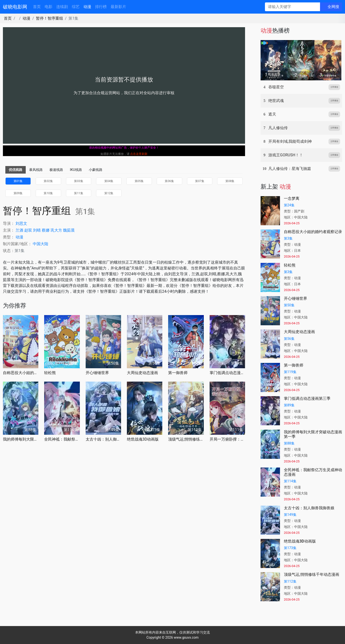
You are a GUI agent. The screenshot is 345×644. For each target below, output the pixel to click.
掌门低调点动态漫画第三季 (227, 373)
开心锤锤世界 (97, 373)
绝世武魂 (276, 101)
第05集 (139, 181)
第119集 (290, 372)
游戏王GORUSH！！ (286, 155)
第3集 (288, 238)
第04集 (109, 181)
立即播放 (334, 87)
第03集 (79, 181)
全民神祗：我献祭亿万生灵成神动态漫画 (62, 439)
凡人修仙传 (278, 128)
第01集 (18, 181)
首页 (37, 7)
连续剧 (62, 7)
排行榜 (101, 7)
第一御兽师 (178, 373)
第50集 (289, 305)
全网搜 (333, 7)
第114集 (290, 481)
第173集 (290, 548)
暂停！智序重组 (49, 18)
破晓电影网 (15, 7)
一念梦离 (292, 198)
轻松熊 (50, 373)
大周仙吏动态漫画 (142, 373)
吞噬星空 (276, 87)
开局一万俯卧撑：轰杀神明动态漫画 (227, 439)
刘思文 (21, 223)
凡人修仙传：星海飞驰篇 (290, 169)
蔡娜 (46, 230)
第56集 (289, 339)
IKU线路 (76, 170)
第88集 (289, 443)
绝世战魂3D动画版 (143, 439)
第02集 (48, 181)
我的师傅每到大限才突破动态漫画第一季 (21, 439)
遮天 (272, 114)
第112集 (290, 581)
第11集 (79, 193)
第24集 (289, 205)
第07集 (200, 181)
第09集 (18, 193)
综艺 (76, 7)
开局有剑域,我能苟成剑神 (290, 141)
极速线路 (56, 170)
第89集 (289, 405)
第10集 (48, 193)
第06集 (169, 181)
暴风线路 (36, 170)
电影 (49, 7)
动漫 (87, 7)
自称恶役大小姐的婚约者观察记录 (21, 373)
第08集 (230, 181)
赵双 (28, 230)
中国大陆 (41, 244)
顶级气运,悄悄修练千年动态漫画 (186, 439)
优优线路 (16, 170)
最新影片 (118, 7)
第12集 (109, 193)
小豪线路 (96, 170)
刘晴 (37, 230)
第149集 (290, 515)
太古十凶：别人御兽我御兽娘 (103, 439)
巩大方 (56, 230)
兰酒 (19, 230)
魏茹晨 (69, 230)
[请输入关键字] (292, 7)
